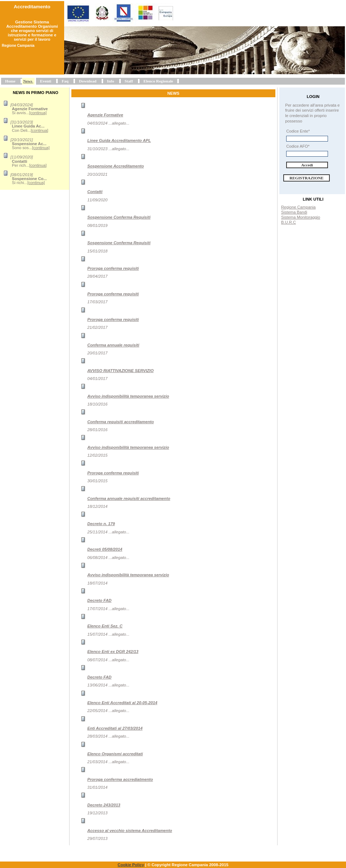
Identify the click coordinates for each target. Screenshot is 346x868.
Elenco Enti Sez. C (105, 626)
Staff (129, 81)
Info (111, 81)
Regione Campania (298, 207)
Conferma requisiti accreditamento (121, 422)
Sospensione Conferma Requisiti (119, 217)
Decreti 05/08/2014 (105, 549)
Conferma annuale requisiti (113, 345)
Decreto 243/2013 (104, 805)
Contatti (95, 192)
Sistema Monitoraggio (301, 217)
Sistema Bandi (294, 212)
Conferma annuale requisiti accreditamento (129, 498)
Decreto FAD (99, 600)
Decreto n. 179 (101, 524)
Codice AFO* (298, 146)
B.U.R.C (289, 222)
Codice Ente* (298, 131)
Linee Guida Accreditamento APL (119, 140)
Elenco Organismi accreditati (115, 754)
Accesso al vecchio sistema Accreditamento (130, 831)
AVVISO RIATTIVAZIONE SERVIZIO (120, 371)
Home (10, 81)
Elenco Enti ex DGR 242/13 (113, 652)
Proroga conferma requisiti (113, 268)
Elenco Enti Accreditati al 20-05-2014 (122, 703)
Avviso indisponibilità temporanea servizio (128, 396)
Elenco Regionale (158, 81)
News (28, 81)
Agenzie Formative (105, 115)
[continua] (38, 113)
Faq (65, 81)
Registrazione (307, 178)
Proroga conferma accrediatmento (120, 779)
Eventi (46, 81)
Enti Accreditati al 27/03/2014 (115, 728)
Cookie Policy (131, 865)
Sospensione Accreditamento (116, 166)
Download (88, 81)
